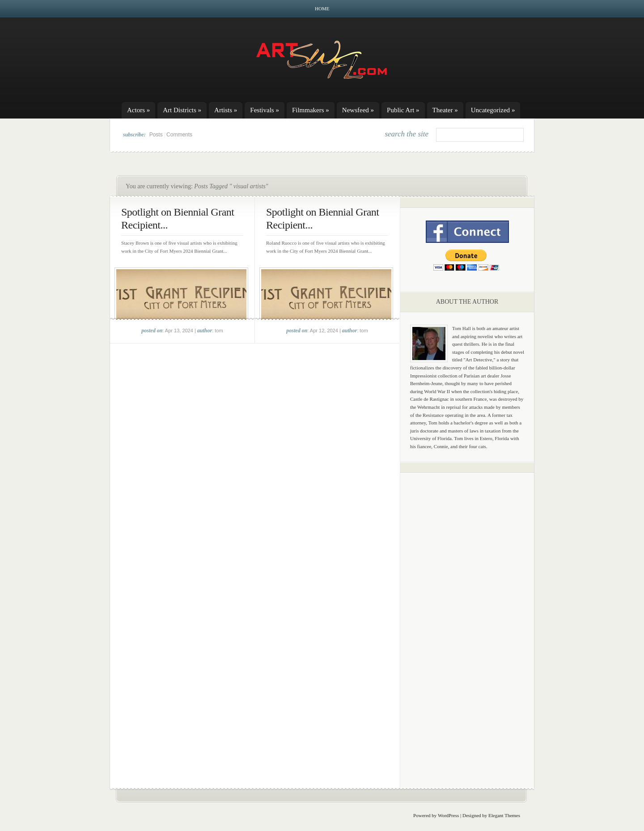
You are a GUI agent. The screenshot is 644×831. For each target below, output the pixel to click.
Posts (156, 135)
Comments (179, 135)
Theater (445, 110)
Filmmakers (311, 110)
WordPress (448, 815)
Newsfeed (358, 110)
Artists (226, 110)
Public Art (403, 110)
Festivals (265, 110)
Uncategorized (493, 110)
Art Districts (182, 110)
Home (322, 8)
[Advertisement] (467, 619)
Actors (138, 110)
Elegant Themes (504, 815)
